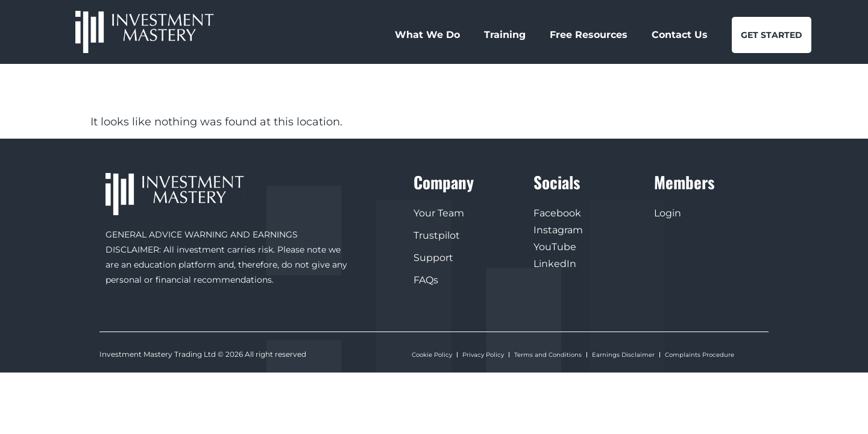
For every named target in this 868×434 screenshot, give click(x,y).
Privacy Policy (483, 354)
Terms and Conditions (548, 354)
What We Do (427, 35)
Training (505, 35)
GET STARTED (772, 35)
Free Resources (589, 35)
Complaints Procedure (700, 354)
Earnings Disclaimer (623, 354)
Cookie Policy (432, 354)
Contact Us (680, 35)
